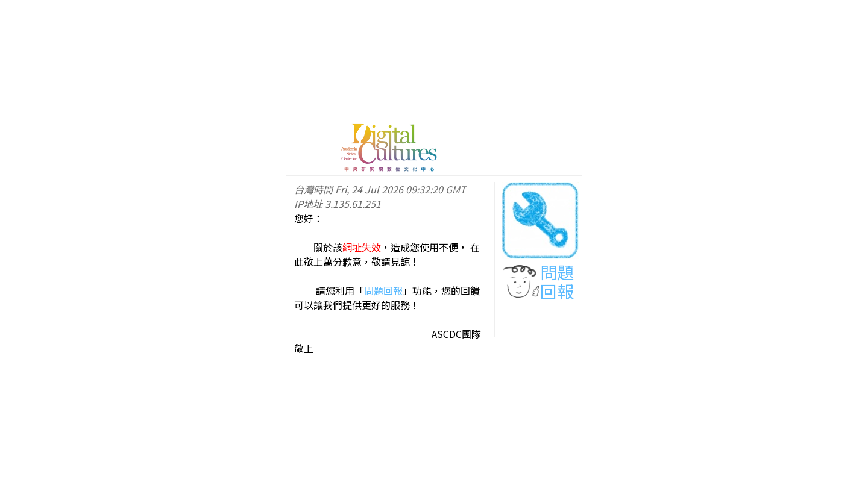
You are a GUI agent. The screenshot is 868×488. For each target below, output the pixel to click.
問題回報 (383, 290)
